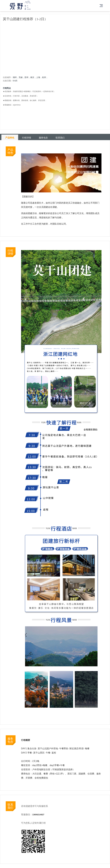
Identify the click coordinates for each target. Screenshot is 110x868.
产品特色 (10, 138)
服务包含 (43, 138)
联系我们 (60, 138)
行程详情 (27, 138)
